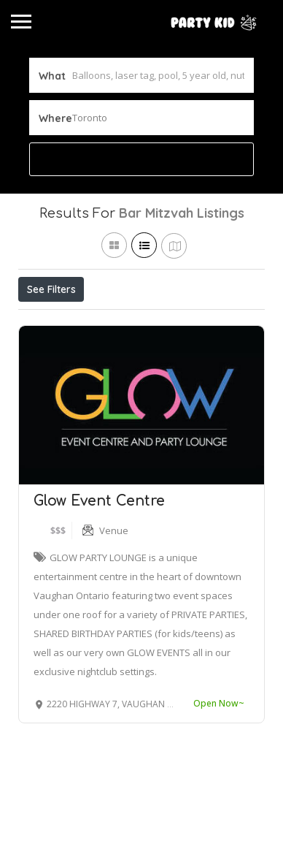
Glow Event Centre (99, 568)
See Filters (51, 289)
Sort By (48, 354)
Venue (114, 598)
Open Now (115, 321)
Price (46, 321)
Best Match (198, 321)
